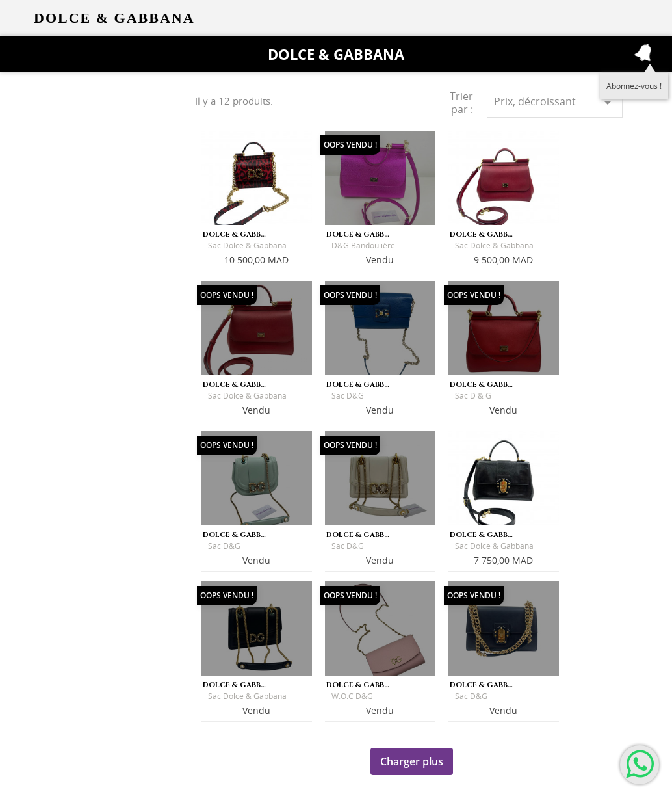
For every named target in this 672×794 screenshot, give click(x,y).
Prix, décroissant (555, 102)
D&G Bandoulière (363, 245)
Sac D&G (348, 396)
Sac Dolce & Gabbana (247, 245)
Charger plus (412, 761)
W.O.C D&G (352, 696)
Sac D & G (473, 396)
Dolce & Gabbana (336, 54)
